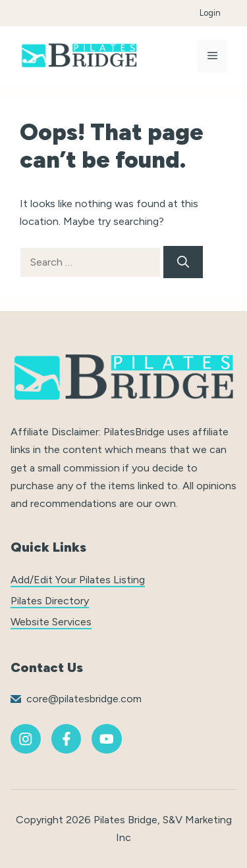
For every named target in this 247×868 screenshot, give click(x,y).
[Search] (183, 262)
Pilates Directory (50, 601)
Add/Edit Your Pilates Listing (78, 580)
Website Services (51, 622)
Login (210, 13)
